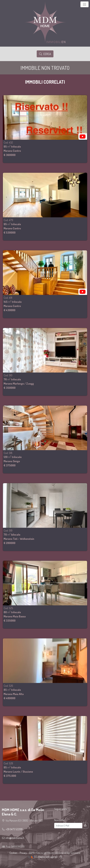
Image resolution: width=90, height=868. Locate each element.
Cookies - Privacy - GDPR (22, 853)
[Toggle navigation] (84, 4)
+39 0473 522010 (14, 829)
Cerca (45, 54)
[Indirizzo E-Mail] (68, 826)
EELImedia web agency (45, 857)
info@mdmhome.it (15, 838)
